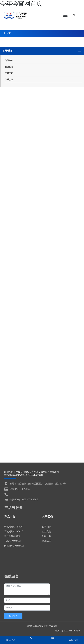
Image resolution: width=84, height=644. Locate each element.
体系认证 (47, 541)
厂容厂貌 (47, 536)
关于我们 (47, 517)
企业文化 (47, 532)
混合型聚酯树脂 (12, 536)
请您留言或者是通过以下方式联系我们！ (25, 475)
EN (73, 15)
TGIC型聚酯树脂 (12, 541)
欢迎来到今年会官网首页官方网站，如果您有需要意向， (33, 472)
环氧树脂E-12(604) (14, 527)
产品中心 (10, 517)
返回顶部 (74, 640)
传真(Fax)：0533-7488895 (24, 500)
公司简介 (47, 527)
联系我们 (10, 640)
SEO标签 (53, 626)
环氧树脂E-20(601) (14, 532)
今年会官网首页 (21, 4)
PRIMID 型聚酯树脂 (14, 546)
